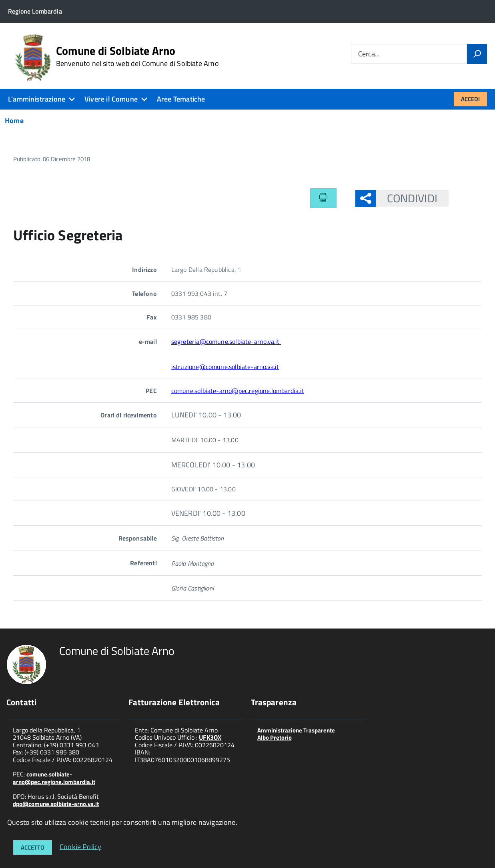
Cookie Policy (80, 846)
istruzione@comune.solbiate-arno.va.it (225, 367)
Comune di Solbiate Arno (137, 56)
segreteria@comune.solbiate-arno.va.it (226, 341)
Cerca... (369, 54)
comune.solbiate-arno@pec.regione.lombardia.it (238, 391)
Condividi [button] (407, 198)
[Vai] (477, 54)
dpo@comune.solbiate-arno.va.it (56, 804)
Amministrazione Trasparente (296, 730)
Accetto (33, 847)
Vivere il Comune (111, 99)
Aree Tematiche (181, 99)
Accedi (470, 99)
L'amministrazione (37, 99)
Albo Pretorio (275, 737)
